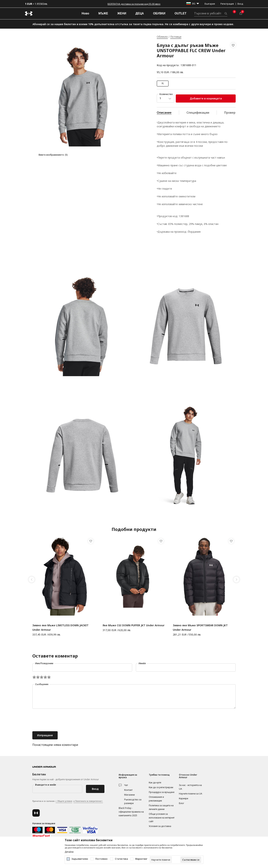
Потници (176, 37)
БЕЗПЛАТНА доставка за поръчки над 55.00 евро (134, 4)
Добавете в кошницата (206, 98)
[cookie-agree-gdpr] (191, 860)
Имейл (142, 663)
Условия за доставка (160, 826)
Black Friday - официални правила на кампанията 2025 (131, 812)
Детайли (69, 852)
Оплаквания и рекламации (156, 799)
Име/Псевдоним (44, 663)
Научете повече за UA (191, 794)
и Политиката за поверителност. (88, 801)
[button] (233, 55)
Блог (182, 803)
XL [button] (163, 83)
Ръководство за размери (133, 801)
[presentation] (60, 720)
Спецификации (198, 113)
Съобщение (42, 684)
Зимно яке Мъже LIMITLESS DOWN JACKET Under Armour (60, 627)
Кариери (184, 798)
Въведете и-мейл (46, 785)
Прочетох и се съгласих (68, 801)
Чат (126, 785)
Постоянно (101, 859)
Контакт (128, 790)
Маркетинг (141, 859)
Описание (164, 113)
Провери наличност (239, 113)
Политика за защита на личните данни (161, 807)
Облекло (162, 37)
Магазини (129, 795)
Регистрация (227, 4)
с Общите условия (64, 801)
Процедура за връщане (162, 792)
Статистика (121, 859)
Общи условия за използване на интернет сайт (162, 818)
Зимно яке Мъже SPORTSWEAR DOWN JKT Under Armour (200, 627)
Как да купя (155, 783)
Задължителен (80, 859)
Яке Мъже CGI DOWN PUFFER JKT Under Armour (134, 625)
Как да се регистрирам (161, 787)
